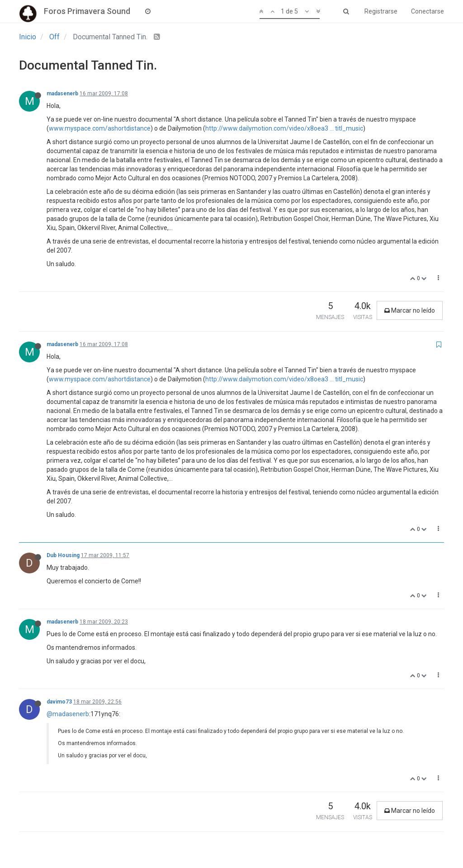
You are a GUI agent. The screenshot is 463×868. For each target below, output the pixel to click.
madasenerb (62, 94)
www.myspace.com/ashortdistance (100, 128)
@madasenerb (68, 714)
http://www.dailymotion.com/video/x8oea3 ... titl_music (284, 128)
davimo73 (59, 702)
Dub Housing (63, 555)
